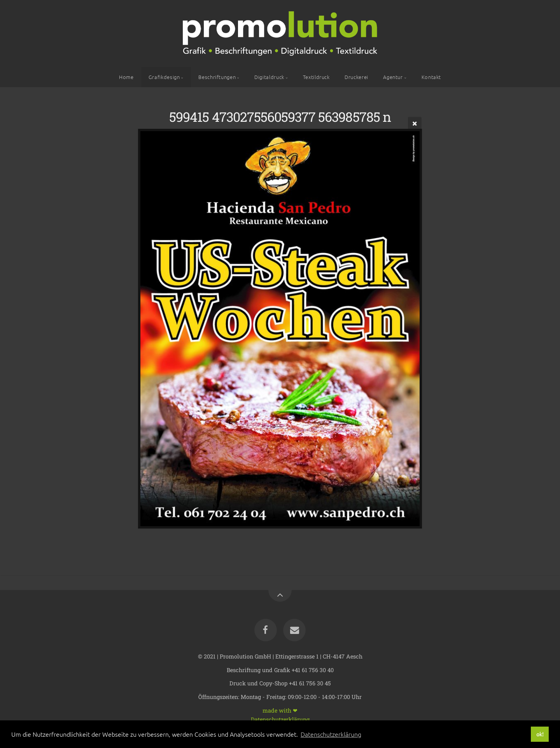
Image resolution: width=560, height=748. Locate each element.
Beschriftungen (217, 77)
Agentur (393, 77)
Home (126, 77)
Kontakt (431, 77)
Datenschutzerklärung (280, 719)
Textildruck (316, 77)
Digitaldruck (269, 77)
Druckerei (356, 77)
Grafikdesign (164, 77)
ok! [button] (540, 734)
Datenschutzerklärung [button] (331, 734)
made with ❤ (280, 710)
